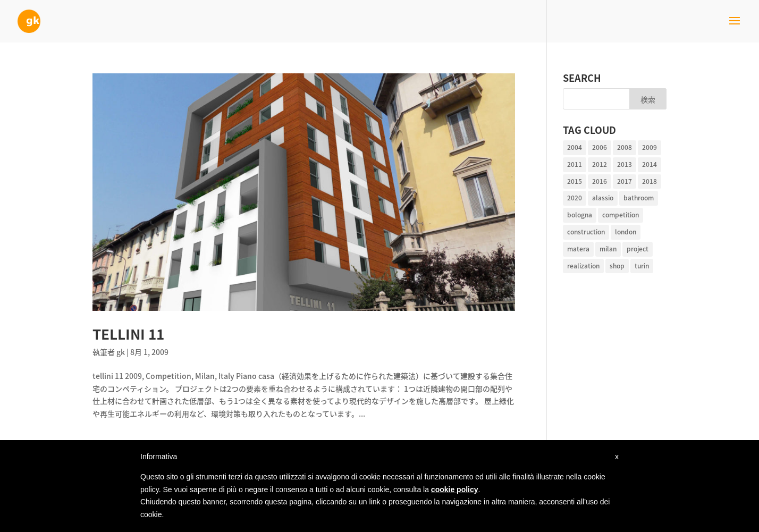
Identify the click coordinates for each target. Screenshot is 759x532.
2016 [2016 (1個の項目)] (600, 181)
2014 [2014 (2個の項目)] (650, 164)
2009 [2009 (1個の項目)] (650, 147)
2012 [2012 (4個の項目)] (600, 164)
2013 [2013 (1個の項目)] (625, 164)
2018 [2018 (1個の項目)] (650, 181)
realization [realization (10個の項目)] (583, 266)
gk (121, 352)
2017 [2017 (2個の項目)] (625, 181)
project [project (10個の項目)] (638, 249)
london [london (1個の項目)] (626, 232)
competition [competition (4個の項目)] (621, 215)
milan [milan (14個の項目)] (608, 249)
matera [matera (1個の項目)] (578, 249)
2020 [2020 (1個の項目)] (575, 198)
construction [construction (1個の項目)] (586, 232)
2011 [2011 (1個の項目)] (575, 164)
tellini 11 (128, 334)
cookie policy (455, 489)
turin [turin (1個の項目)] (642, 266)
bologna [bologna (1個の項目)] (580, 215)
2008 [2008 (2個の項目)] (625, 147)
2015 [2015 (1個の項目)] (575, 181)
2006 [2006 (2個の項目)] (600, 147)
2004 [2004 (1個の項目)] (575, 147)
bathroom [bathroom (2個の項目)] (639, 198)
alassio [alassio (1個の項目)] (603, 198)
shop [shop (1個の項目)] (617, 266)
